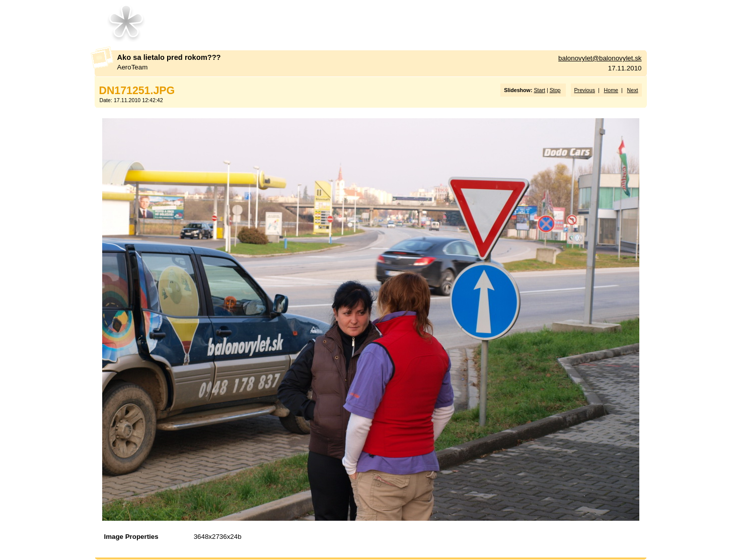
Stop (555, 90)
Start (539, 90)
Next (633, 90)
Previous (585, 90)
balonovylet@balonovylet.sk (600, 58)
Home (611, 90)
